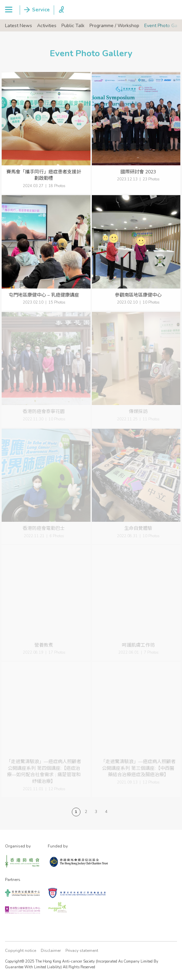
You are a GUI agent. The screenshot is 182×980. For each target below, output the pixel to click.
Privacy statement (82, 951)
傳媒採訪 (138, 412)
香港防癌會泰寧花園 (44, 412)
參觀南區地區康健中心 (138, 295)
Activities (47, 26)
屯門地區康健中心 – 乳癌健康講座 (44, 295)
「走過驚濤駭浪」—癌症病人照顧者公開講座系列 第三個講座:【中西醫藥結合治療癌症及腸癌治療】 (138, 768)
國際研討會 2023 (138, 172)
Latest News (19, 26)
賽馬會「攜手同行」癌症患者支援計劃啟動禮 (44, 175)
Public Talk (73, 26)
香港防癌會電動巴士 (44, 528)
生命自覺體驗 (138, 528)
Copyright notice (21, 951)
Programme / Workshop (114, 26)
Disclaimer (51, 951)
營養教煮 (44, 645)
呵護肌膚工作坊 (138, 645)
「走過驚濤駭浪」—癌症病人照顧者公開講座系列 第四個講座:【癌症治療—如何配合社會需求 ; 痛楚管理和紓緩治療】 (44, 771)
